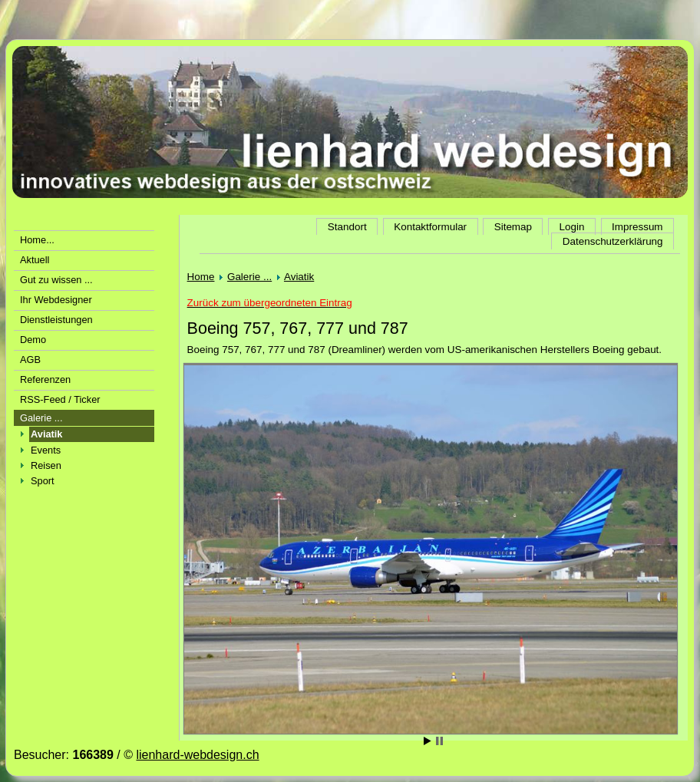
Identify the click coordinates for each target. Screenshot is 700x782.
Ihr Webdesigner (56, 300)
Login (572, 227)
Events (46, 450)
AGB (30, 360)
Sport (43, 481)
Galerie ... (41, 418)
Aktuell (35, 260)
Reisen (46, 465)
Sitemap (513, 227)
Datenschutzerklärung (613, 241)
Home (201, 277)
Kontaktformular (430, 227)
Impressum (637, 227)
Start (428, 741)
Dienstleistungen (56, 320)
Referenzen (45, 379)
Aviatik (299, 277)
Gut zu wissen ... (56, 280)
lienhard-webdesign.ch (197, 755)
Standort (347, 227)
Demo (33, 340)
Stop (439, 741)
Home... (37, 240)
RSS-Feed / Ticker (60, 399)
